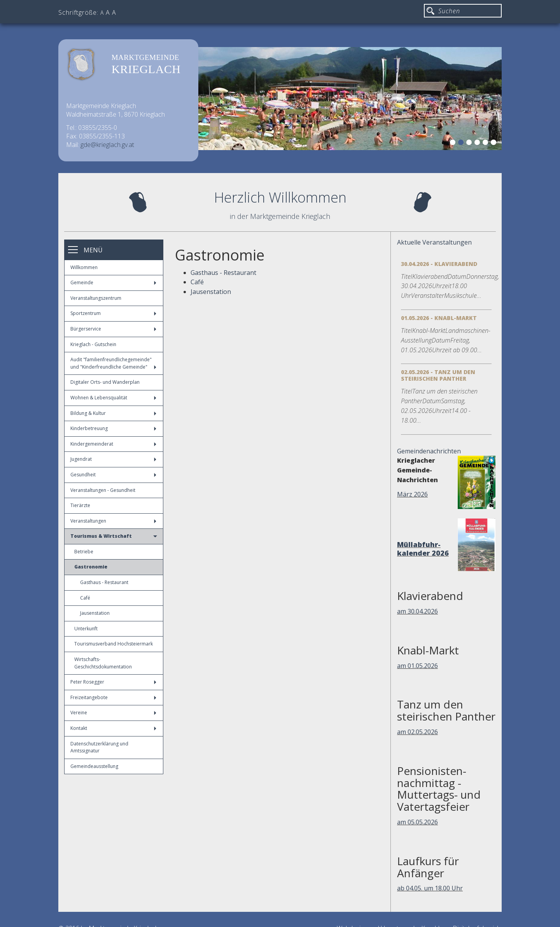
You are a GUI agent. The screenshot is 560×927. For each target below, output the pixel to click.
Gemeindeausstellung (94, 766)
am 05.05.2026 (417, 822)
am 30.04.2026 (417, 611)
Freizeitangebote (113, 697)
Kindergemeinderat (113, 444)
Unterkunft (86, 629)
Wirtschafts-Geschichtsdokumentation (103, 663)
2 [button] (462, 143)
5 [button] (486, 143)
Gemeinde (113, 282)
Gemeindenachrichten (429, 451)
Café (85, 598)
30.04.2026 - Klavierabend (439, 264)
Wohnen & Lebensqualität (113, 398)
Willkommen (84, 267)
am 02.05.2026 (417, 732)
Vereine (113, 713)
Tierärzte (80, 505)
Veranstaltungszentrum (96, 298)
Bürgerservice (113, 329)
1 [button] (454, 143)
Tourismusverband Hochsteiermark (114, 644)
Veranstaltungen (113, 521)
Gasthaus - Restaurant (104, 582)
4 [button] (478, 143)
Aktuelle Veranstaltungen (434, 242)
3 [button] (470, 143)
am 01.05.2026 (417, 666)
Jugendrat (113, 459)
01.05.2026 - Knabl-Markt (439, 318)
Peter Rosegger (113, 682)
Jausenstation (95, 613)
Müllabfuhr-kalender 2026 (423, 549)
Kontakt (113, 728)
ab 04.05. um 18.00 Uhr (430, 888)
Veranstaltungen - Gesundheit (103, 490)
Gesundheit (113, 475)
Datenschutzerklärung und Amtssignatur (99, 747)
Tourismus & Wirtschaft (114, 536)
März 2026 (412, 494)
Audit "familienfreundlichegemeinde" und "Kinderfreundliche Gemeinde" (113, 363)
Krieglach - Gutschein (93, 344)
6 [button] (495, 143)
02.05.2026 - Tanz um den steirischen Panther (438, 375)
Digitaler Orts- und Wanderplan (105, 382)
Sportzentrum (113, 313)
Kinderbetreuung (113, 428)
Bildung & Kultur (113, 413)
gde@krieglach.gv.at (107, 145)
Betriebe (84, 552)
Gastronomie (91, 567)
